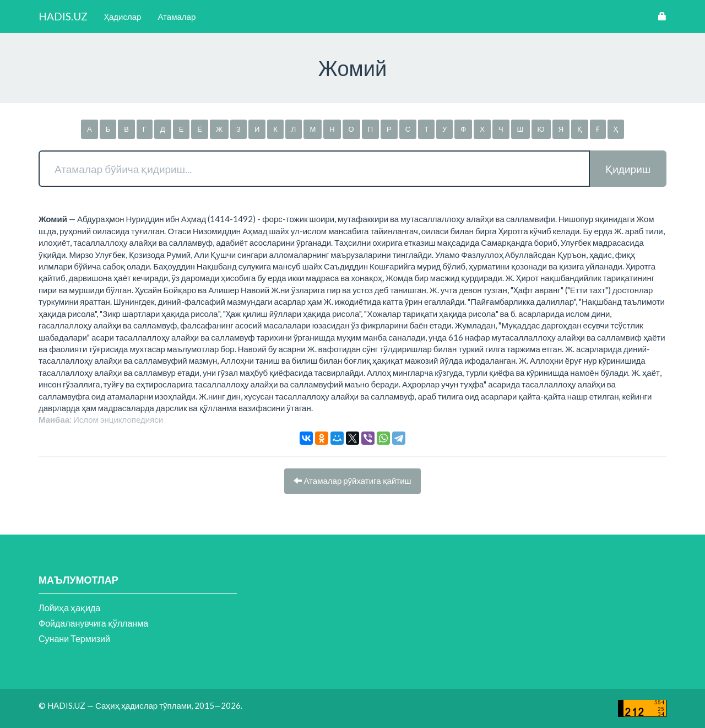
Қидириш (628, 169)
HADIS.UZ (63, 16)
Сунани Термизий (74, 638)
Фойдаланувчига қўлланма (93, 623)
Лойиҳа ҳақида (69, 608)
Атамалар (177, 17)
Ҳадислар (123, 17)
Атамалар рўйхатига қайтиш (352, 481)
